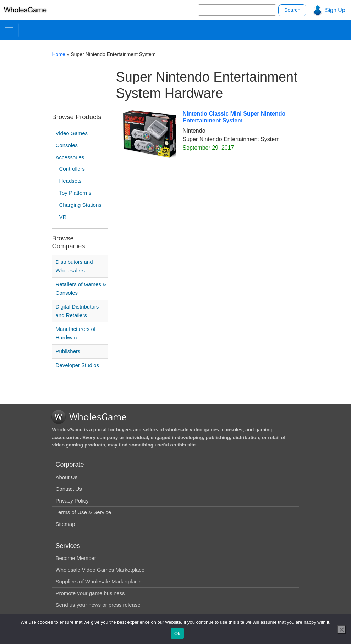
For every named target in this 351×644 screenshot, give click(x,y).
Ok (177, 634)
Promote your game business (90, 593)
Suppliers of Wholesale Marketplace (98, 581)
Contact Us (69, 489)
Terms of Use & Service (84, 512)
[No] (341, 629)
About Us (67, 477)
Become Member (76, 558)
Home (59, 54)
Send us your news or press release (98, 605)
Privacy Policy (72, 501)
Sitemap (65, 524)
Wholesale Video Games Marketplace (100, 570)
